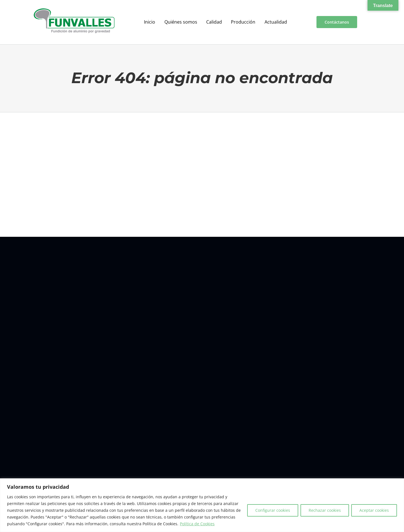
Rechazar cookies (325, 510)
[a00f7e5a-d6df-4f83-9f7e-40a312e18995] (74, 11)
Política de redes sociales (301, 463)
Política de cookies (167, 463)
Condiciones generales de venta (251, 463)
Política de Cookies (197, 524)
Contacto (119, 463)
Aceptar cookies (374, 510)
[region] (202, 505)
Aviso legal (139, 463)
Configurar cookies (273, 510)
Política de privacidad (204, 463)
